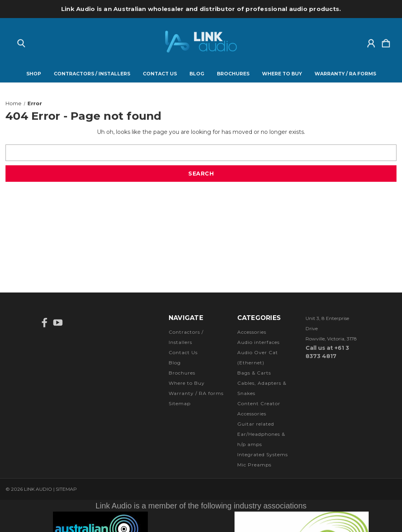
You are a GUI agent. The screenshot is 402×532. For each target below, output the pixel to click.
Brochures (233, 74)
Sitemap (180, 403)
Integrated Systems (263, 454)
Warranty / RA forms (345, 74)
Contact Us (160, 74)
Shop (34, 74)
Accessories (252, 332)
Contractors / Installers (92, 74)
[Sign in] (371, 42)
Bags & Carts (254, 373)
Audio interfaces (258, 342)
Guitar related (256, 424)
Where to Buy (282, 74)
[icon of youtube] (58, 323)
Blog (197, 74)
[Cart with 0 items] (386, 42)
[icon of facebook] (45, 323)
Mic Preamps (254, 465)
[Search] (21, 42)
